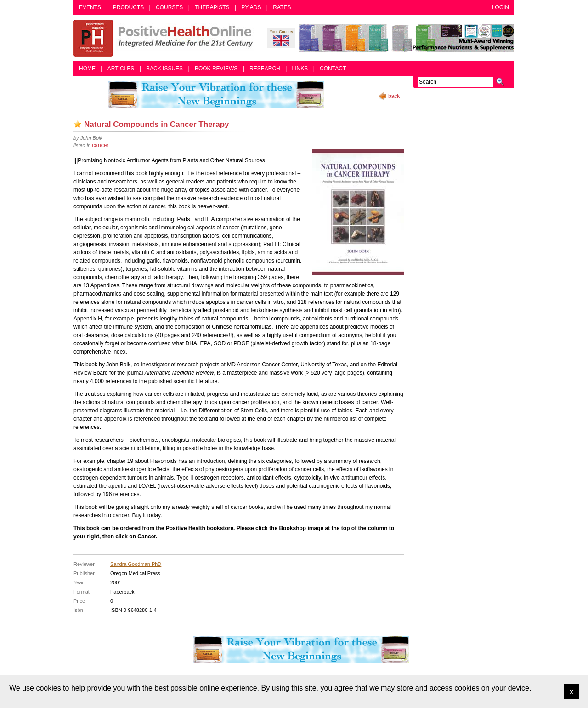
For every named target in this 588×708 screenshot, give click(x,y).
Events (90, 7)
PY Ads (251, 7)
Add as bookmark (78, 124)
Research (265, 69)
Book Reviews (216, 69)
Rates (282, 7)
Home (87, 69)
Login (500, 7)
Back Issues (164, 69)
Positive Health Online (165, 38)
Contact (333, 69)
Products (128, 7)
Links (300, 69)
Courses (169, 7)
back (394, 96)
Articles (121, 69)
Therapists (212, 7)
